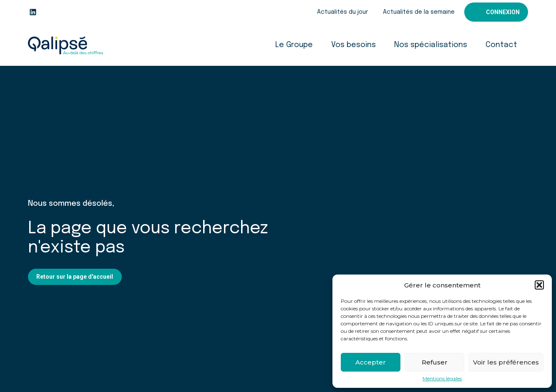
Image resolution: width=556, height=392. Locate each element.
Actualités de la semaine (419, 12)
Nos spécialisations (431, 45)
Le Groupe (294, 45)
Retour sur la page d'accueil (75, 277)
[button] (539, 285)
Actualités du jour (342, 12)
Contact (501, 45)
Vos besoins (353, 45)
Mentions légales (442, 379)
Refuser (435, 362)
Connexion (503, 12)
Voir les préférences (506, 362)
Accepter (371, 362)
